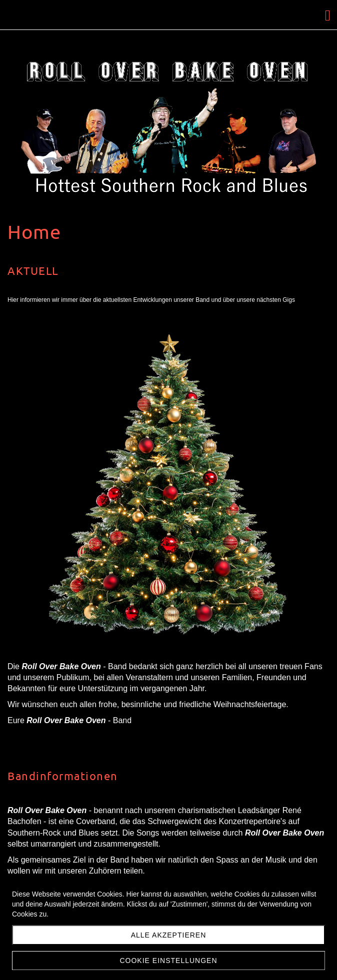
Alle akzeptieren (169, 935)
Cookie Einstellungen (168, 961)
